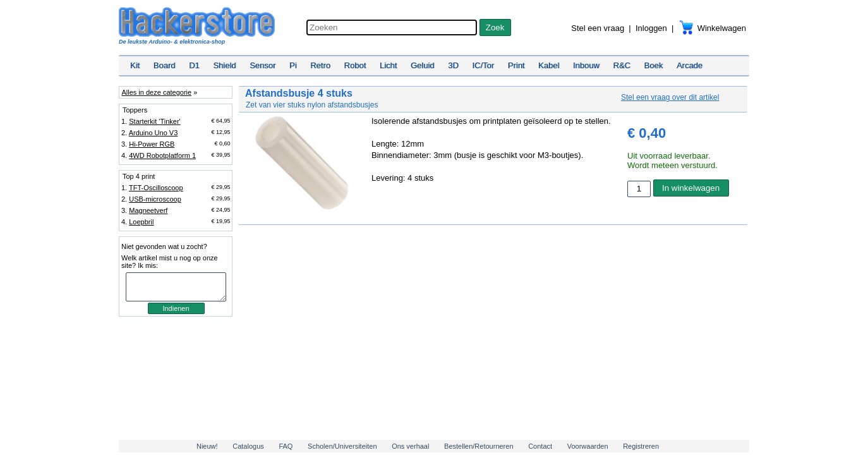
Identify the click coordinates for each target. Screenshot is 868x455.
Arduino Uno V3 (154, 133)
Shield (224, 65)
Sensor (262, 65)
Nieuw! (207, 446)
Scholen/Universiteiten (342, 446)
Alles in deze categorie (156, 92)
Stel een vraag (598, 28)
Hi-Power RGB (152, 144)
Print (516, 65)
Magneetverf (148, 210)
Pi (293, 65)
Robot (355, 65)
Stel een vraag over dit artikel (670, 97)
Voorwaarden (588, 446)
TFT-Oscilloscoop (156, 188)
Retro (320, 65)
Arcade (690, 65)
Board (165, 65)
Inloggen (651, 28)
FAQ (286, 446)
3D (453, 65)
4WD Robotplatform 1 (162, 155)
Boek (654, 65)
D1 (194, 65)
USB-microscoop (155, 199)
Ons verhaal (410, 446)
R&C (622, 65)
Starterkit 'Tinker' (154, 121)
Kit (135, 65)
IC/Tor (483, 65)
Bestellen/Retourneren (479, 446)
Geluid (423, 65)
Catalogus (248, 446)
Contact (540, 446)
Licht (388, 65)
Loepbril (141, 222)
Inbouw (586, 65)
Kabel (549, 65)
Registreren (641, 446)
